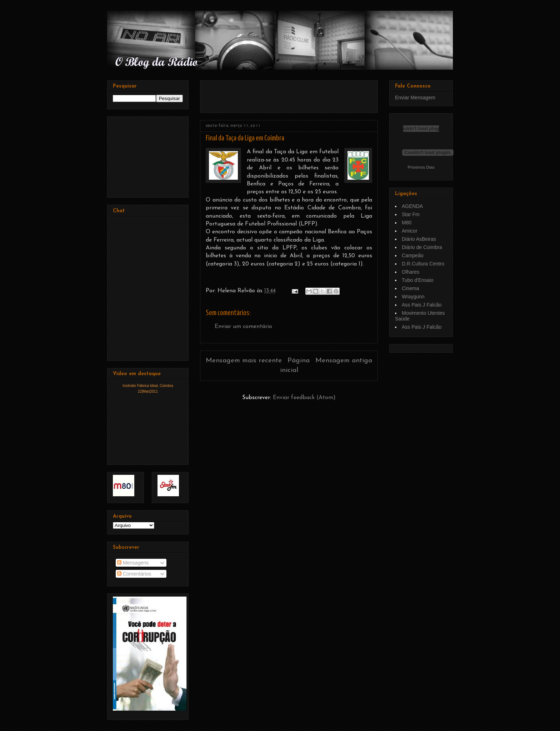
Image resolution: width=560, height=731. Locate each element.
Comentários (134, 574)
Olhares (411, 272)
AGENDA (412, 206)
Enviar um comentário (243, 327)
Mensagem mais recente (244, 361)
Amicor (410, 231)
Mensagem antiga (344, 361)
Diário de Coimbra (422, 247)
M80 (407, 223)
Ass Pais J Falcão (422, 305)
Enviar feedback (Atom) (304, 398)
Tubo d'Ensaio (418, 280)
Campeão (413, 255)
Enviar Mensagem (415, 98)
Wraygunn (413, 297)
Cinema (410, 288)
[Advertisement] (289, 94)
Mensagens (133, 563)
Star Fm (411, 214)
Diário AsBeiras (419, 239)
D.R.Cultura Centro (423, 264)
